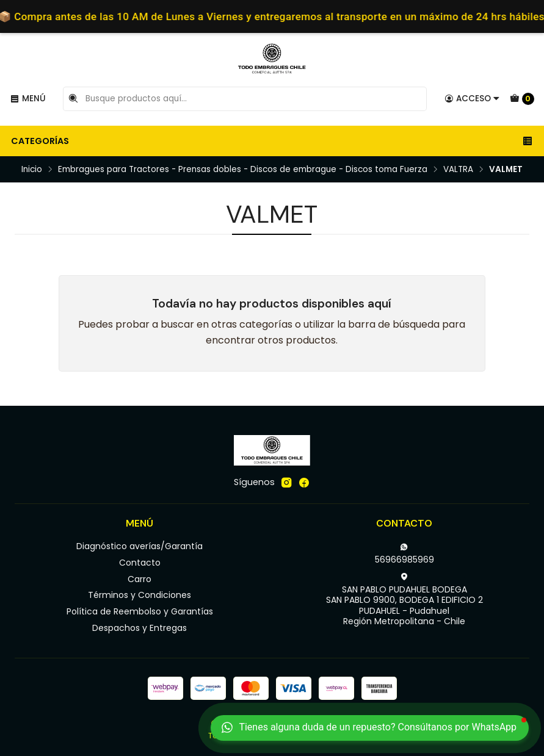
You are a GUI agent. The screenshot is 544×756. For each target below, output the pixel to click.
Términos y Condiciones (140, 595)
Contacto (140, 563)
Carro (140, 579)
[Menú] (28, 99)
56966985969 (404, 554)
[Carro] (522, 99)
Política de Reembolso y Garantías (140, 611)
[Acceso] (472, 99)
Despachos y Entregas (140, 628)
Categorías (272, 141)
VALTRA (458, 170)
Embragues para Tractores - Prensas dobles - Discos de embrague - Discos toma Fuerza (243, 170)
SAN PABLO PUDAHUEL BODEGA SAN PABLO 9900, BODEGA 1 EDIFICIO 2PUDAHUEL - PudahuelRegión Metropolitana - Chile (404, 600)
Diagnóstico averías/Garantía (140, 546)
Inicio (32, 170)
